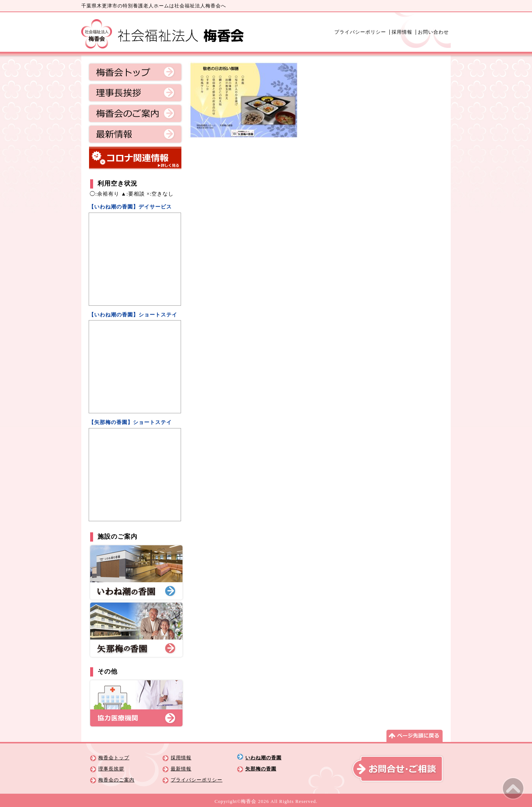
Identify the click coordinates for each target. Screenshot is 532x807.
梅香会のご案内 (135, 113)
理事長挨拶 (135, 93)
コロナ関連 (135, 158)
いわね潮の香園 (263, 758)
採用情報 (402, 32)
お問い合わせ (433, 32)
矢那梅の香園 (261, 769)
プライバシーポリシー (360, 32)
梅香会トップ (135, 72)
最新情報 (135, 134)
